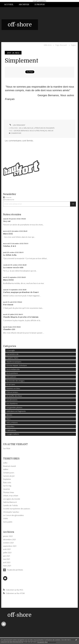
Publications (11, 430)
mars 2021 (7, 566)
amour (50, 131)
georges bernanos (21, 131)
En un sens (11, 385)
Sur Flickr (7, 448)
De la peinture (12, 373)
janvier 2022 (8, 536)
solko (5, 463)
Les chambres (12, 404)
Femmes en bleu (13, 388)
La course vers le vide (13, 268)
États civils (7, 483)
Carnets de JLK (9, 476)
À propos (39, 4)
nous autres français (38, 131)
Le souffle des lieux (14, 396)
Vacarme (6, 489)
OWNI (5, 519)
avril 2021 (7, 563)
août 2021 (7, 549)
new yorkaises (12, 423)
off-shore (20, 25)
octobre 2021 (9, 543)
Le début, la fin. (10, 255)
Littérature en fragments (44, 128)
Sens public (8, 522)
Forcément (8, 305)
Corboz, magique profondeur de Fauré (21, 292)
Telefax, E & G (9, 246)
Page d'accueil (61, 45)
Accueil (9, 4)
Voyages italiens (13, 434)
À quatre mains (12, 358)
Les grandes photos (14, 407)
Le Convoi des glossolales (13, 515)
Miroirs (9, 415)
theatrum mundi (9, 466)
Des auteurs (11, 377)
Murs (8, 419)
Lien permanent (17, 125)
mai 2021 (7, 559)
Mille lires (48, 45)
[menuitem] (10, 5)
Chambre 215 (9, 329)
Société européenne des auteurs (17, 509)
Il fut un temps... (13, 392)
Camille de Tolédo (10, 505)
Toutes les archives (15, 570)
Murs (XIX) (8, 280)
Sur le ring (7, 486)
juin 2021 (7, 556)
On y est (7, 221)
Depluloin (7, 479)
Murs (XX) (8, 234)
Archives (24, 4)
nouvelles (10, 427)
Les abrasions (12, 400)
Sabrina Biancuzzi (10, 502)
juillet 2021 (7, 553)
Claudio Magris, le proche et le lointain (21, 317)
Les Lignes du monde (12, 499)
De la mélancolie (26, 128)
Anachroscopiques (14, 362)
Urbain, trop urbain (11, 496)
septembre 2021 (10, 546)
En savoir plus (43, 642)
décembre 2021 (10, 540)
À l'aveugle (11, 350)
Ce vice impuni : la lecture (17, 366)
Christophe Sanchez (11, 512)
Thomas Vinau (9, 492)
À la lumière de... (13, 354)
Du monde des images (15, 381)
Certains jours (9, 473)
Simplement (21, 61)
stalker (6, 469)
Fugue (73, 45)
